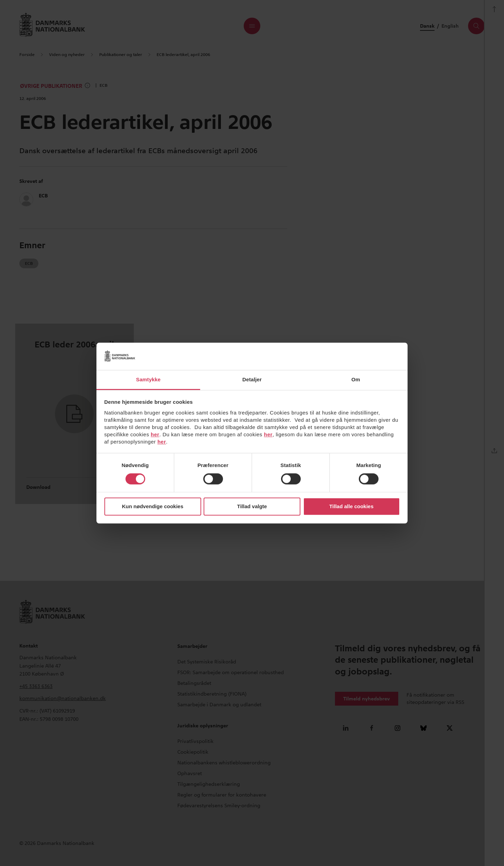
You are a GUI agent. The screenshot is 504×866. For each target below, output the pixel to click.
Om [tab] (356, 379)
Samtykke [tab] (148, 379)
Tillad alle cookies (351, 507)
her (155, 434)
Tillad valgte (252, 507)
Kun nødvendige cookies (153, 507)
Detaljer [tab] (252, 379)
